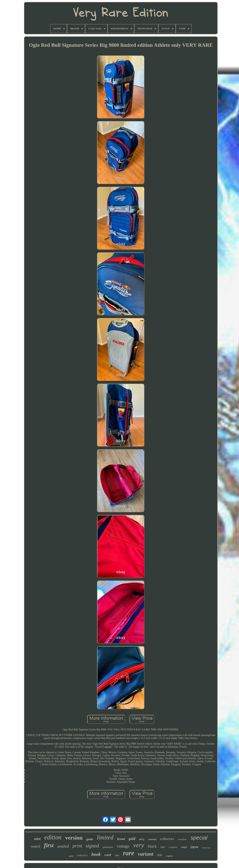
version (74, 838)
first (49, 845)
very (139, 845)
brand (121, 839)
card (108, 855)
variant (146, 854)
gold (132, 839)
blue (117, 855)
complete (173, 847)
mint (37, 839)
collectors (167, 839)
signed (92, 846)
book (96, 854)
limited (105, 837)
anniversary (206, 848)
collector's (82, 855)
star (160, 855)
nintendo (152, 839)
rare (129, 853)
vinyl (184, 847)
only (142, 840)
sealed (63, 846)
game (90, 839)
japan (194, 847)
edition (53, 837)
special (199, 838)
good (71, 856)
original (169, 856)
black (152, 846)
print (77, 846)
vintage (123, 846)
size (163, 847)
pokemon (108, 847)
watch (35, 846)
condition (182, 839)
